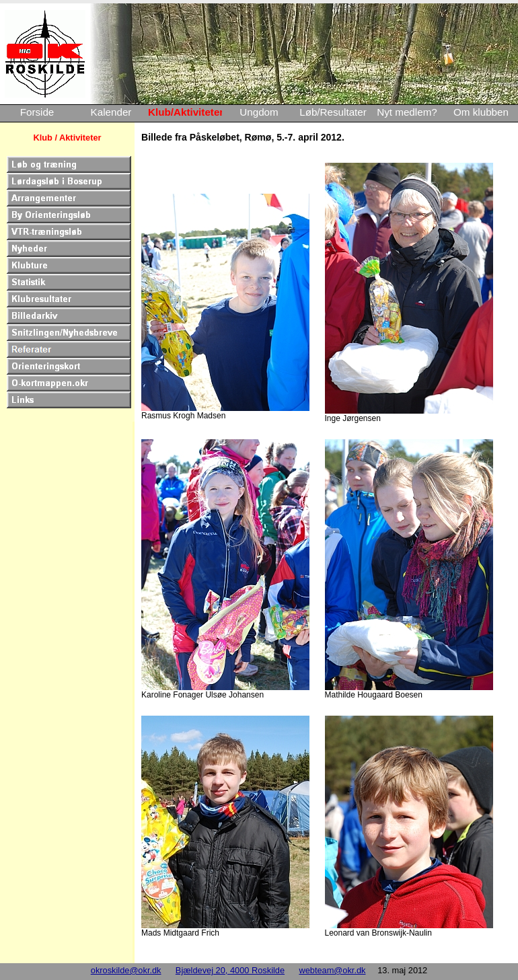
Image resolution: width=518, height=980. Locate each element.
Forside (37, 112)
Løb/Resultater (333, 112)
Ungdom (259, 112)
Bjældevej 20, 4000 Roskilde (230, 970)
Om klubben (481, 112)
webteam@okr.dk (332, 970)
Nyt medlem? (407, 112)
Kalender (111, 112)
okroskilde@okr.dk (126, 970)
